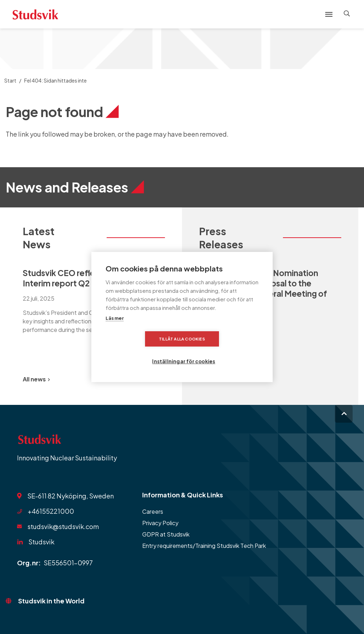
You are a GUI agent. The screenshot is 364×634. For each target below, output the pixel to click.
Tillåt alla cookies (141, 350)
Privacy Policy (160, 523)
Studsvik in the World (51, 601)
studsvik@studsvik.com (63, 526)
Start (10, 80)
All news (36, 379)
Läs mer (115, 329)
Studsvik (41, 542)
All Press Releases (226, 379)
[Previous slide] (139, 379)
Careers (153, 511)
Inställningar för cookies (226, 350)
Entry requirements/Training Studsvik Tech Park (204, 546)
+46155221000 (51, 511)
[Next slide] (156, 379)
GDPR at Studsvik (166, 534)
